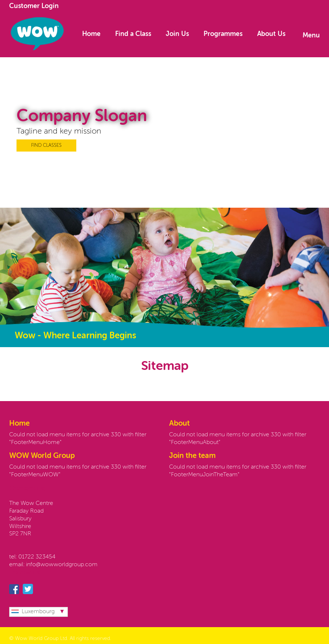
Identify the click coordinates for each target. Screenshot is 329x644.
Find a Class (133, 34)
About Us (271, 34)
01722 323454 (37, 557)
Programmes (223, 34)
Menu (311, 36)
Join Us (177, 34)
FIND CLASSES (46, 145)
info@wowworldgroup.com (62, 565)
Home (91, 34)
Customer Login (34, 6)
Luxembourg (33, 612)
